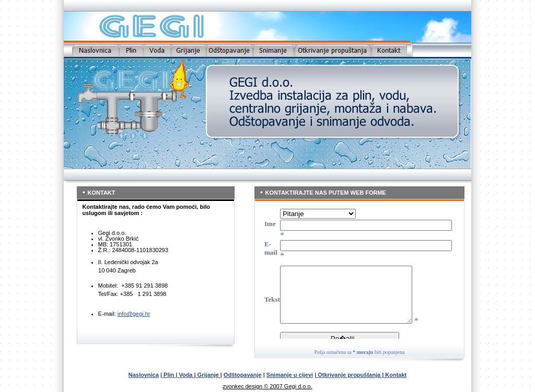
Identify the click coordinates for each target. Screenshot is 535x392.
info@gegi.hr (134, 314)
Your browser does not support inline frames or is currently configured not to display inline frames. (357, 271)
